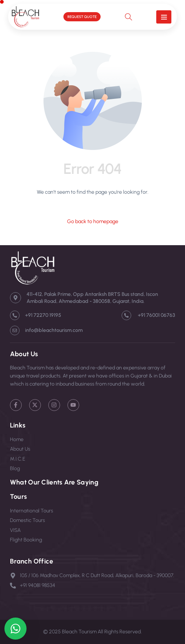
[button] (164, 17)
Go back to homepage (93, 221)
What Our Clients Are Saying (54, 482)
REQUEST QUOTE (82, 17)
